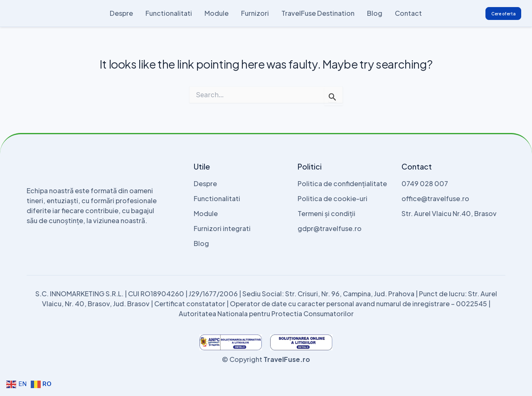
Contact (408, 13)
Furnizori (255, 13)
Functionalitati (169, 13)
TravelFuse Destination (318, 13)
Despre (121, 13)
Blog (375, 13)
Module (217, 13)
